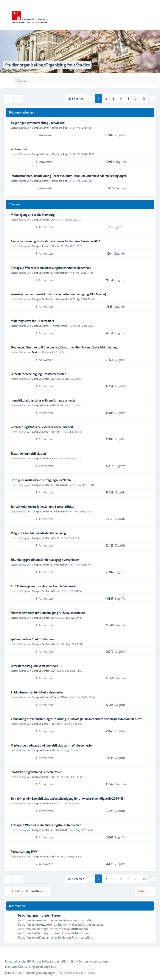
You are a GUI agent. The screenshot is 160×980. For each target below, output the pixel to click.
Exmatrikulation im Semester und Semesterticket (42, 507)
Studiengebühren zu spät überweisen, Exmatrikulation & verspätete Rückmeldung (64, 347)
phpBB (26, 961)
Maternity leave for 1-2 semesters (32, 321)
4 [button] (121, 99)
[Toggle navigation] (155, 15)
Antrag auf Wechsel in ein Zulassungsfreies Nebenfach (46, 825)
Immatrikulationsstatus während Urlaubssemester (43, 400)
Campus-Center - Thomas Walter (50, 326)
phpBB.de (50, 967)
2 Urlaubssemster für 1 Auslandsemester (37, 692)
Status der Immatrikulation (28, 454)
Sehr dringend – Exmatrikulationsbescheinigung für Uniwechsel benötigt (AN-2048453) (68, 799)
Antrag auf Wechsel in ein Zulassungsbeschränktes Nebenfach (51, 268)
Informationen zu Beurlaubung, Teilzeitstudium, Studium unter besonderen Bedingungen (69, 176)
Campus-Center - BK (43, 246)
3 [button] (114, 99)
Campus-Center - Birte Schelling (50, 128)
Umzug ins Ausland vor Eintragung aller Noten (41, 480)
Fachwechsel (19, 149)
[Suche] (144, 80)
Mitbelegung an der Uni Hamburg (33, 215)
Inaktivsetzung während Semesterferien (37, 772)
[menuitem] (13, 973)
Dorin (35, 352)
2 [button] (106, 99)
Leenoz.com (100, 961)
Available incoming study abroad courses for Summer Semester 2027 (55, 241)
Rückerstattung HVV (24, 852)
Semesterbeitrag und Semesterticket (34, 666)
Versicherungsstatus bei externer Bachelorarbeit (42, 427)
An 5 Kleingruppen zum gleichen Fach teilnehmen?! (44, 586)
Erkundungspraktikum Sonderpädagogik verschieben (45, 560)
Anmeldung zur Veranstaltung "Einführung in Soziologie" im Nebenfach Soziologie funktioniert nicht (76, 719)
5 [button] (129, 99)
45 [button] (144, 99)
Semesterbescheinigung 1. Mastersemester (38, 374)
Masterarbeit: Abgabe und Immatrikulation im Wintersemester (52, 745)
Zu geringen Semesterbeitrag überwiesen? (38, 123)
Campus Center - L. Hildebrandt (49, 273)
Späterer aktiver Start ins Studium (33, 639)
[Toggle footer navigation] (5, 950)
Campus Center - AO (43, 219)
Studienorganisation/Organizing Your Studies (47, 65)
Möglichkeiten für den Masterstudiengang (38, 533)
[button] (152, 99)
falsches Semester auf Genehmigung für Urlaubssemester (48, 613)
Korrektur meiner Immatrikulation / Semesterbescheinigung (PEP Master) (58, 294)
